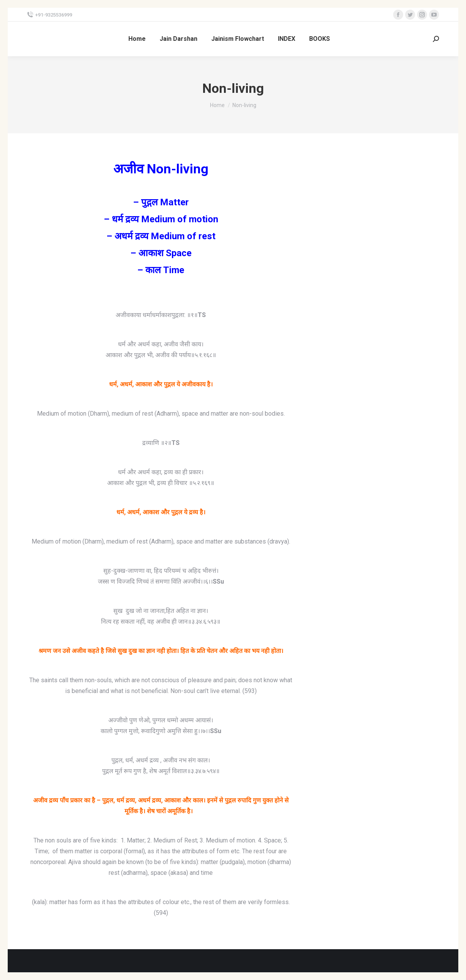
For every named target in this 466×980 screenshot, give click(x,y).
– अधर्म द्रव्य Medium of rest (161, 236)
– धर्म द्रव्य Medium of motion (161, 219)
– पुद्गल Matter (161, 202)
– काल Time (161, 270)
